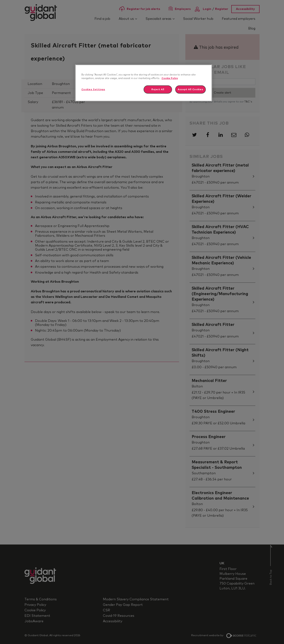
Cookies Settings (93, 89)
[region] (144, 83)
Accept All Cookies (190, 89)
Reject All (158, 89)
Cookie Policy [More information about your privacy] (170, 78)
